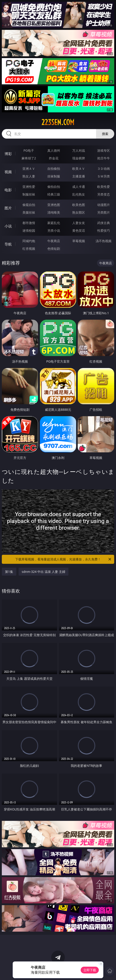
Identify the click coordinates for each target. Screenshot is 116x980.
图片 (8, 208)
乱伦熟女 (79, 194)
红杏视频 (29, 249)
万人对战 (79, 150)
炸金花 (54, 158)
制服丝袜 (29, 194)
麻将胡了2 (29, 158)
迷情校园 (29, 230)
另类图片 (104, 212)
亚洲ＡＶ (29, 169)
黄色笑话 (79, 230)
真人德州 (54, 150)
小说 (8, 226)
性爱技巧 (104, 230)
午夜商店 (54, 241)
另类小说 (54, 230)
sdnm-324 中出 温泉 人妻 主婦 (43, 572)
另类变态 (104, 194)
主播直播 (79, 176)
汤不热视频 (104, 241)
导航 (8, 244)
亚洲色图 (54, 205)
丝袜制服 (54, 176)
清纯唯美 (54, 212)
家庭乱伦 (54, 223)
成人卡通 (79, 187)
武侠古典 (104, 223)
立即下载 (90, 970)
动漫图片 (104, 205)
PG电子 (29, 150)
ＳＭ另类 (104, 176)
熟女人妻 (29, 176)
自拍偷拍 (54, 169)
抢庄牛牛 (104, 158)
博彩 (8, 154)
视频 (8, 172)
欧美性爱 (104, 187)
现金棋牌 (79, 158)
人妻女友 (79, 223)
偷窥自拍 (29, 205)
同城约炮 (29, 241)
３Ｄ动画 (104, 169)
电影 (8, 190)
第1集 (9, 572)
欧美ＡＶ (79, 169)
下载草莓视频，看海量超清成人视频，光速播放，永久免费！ (64, 559)
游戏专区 (104, 150)
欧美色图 (79, 205)
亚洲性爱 (29, 187)
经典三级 (54, 194)
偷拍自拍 (54, 187)
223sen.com (58, 122)
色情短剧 (54, 249)
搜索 (105, 134)
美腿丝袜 (29, 212)
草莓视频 (79, 241)
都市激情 (29, 223)
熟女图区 (79, 212)
